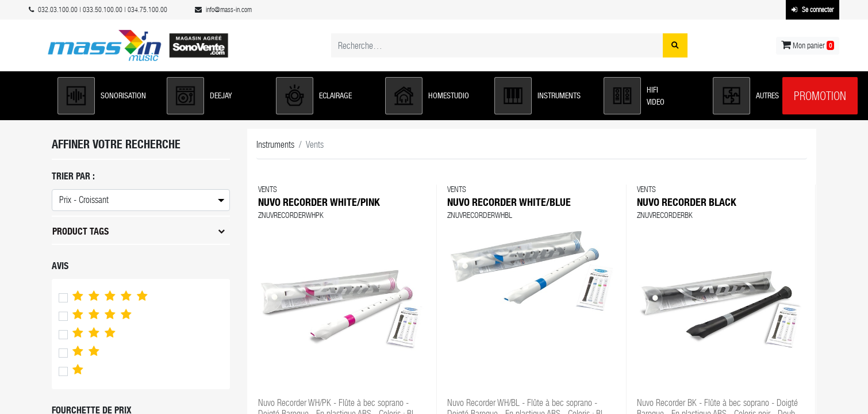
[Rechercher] (675, 45)
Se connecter (813, 10)
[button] (106, 96)
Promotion (820, 96)
